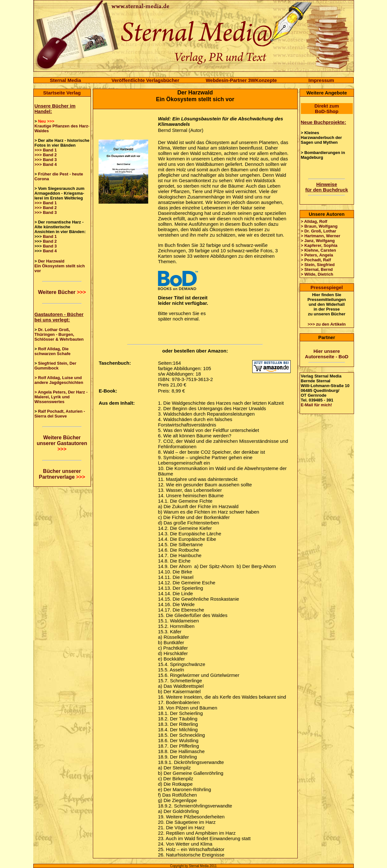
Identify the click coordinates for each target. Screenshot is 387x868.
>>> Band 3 (46, 160)
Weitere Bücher (62, 292)
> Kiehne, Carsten (318, 250)
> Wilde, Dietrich (317, 274)
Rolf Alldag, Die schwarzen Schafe (53, 351)
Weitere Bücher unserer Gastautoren (62, 443)
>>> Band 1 (46, 150)
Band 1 (50, 236)
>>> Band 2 (46, 155)
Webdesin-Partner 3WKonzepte (241, 80)
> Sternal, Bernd (317, 269)
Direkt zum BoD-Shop (327, 109)
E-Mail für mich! (317, 405)
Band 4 (50, 251)
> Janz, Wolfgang (318, 241)
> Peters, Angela (317, 255)
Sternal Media (66, 80)
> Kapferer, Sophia (319, 245)
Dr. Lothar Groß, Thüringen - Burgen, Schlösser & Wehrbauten (59, 334)
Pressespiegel (327, 287)
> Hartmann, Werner (321, 236)
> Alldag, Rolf (314, 221)
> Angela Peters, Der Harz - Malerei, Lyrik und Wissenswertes (61, 397)
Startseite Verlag (62, 93)
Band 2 (50, 241)
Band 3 (50, 246)
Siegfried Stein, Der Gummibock (56, 366)
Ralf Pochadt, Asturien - (62, 411)
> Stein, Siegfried (318, 265)
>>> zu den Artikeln (327, 324)
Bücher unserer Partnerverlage (62, 474)
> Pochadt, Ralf (316, 260)
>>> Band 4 (46, 164)
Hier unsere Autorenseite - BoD (327, 354)
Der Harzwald (51, 261)
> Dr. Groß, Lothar (319, 231)
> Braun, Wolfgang (319, 226)
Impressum (321, 80)
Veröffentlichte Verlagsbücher (145, 80)
